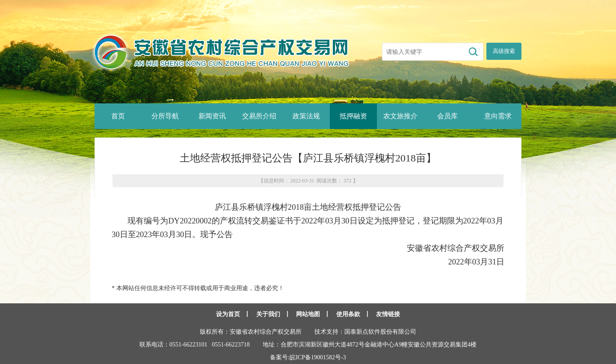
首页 (118, 116)
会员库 (447, 116)
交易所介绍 (259, 116)
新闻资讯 (212, 116)
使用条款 (348, 314)
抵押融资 (353, 116)
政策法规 (306, 116)
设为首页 (228, 314)
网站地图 (308, 314)
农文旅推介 (400, 116)
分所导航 (165, 116)
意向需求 (498, 116)
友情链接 (388, 314)
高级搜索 (504, 51)
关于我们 (268, 314)
